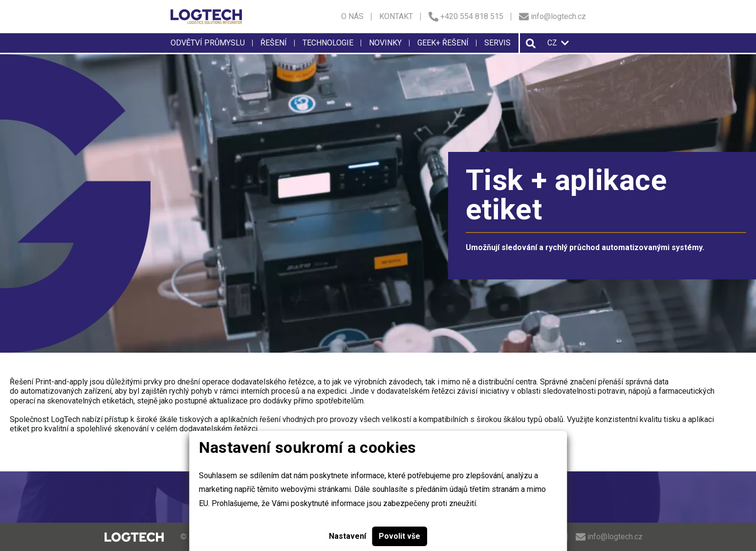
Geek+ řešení (443, 43)
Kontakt (396, 16)
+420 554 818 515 (466, 17)
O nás (352, 16)
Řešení (274, 43)
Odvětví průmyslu (208, 43)
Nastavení (347, 536)
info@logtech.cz (552, 17)
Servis (497, 43)
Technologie (328, 43)
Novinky (385, 43)
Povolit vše (400, 536)
